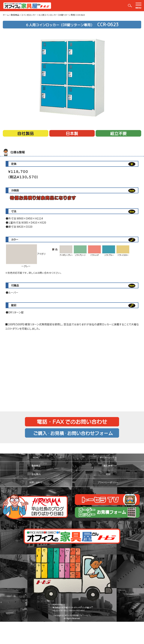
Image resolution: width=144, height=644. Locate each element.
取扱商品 (36, 466)
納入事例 (108, 466)
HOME (36, 457)
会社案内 (36, 474)
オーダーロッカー (108, 457)
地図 (108, 474)
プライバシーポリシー (108, 482)
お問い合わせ (36, 482)
